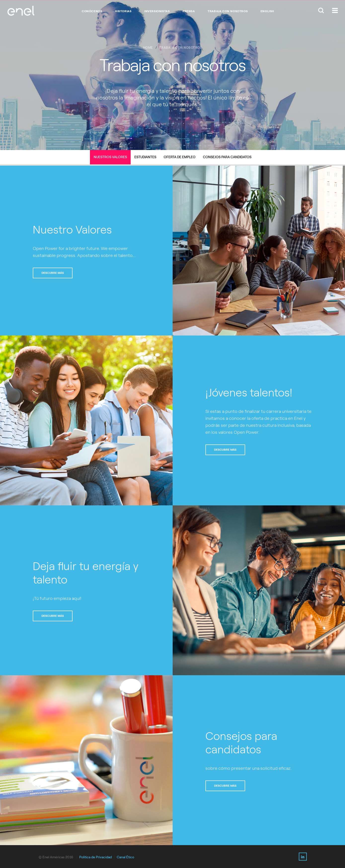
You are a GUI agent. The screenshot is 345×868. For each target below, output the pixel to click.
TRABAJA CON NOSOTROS (228, 11)
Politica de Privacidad (96, 857)
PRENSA (189, 11)
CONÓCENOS (92, 11)
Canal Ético (125, 857)
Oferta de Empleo (180, 157)
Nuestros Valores (110, 157)
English (267, 11)
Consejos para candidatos (227, 157)
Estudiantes (145, 157)
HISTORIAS (123, 11)
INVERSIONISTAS (157, 11)
